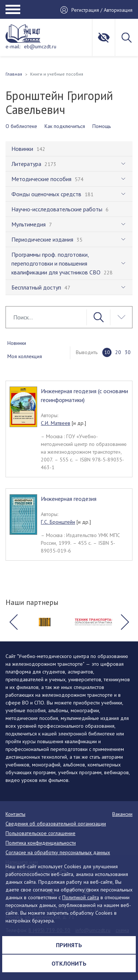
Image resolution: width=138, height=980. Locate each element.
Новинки (17, 343)
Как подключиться (65, 126)
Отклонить (69, 963)
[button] (13, 622)
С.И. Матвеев (56, 423)
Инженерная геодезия (69, 499)
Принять (69, 945)
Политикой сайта (81, 897)
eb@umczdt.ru (40, 46)
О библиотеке (21, 126)
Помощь (102, 126)
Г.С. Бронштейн (58, 522)
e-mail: (13, 46)
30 (128, 352)
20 (118, 352)
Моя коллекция (25, 356)
